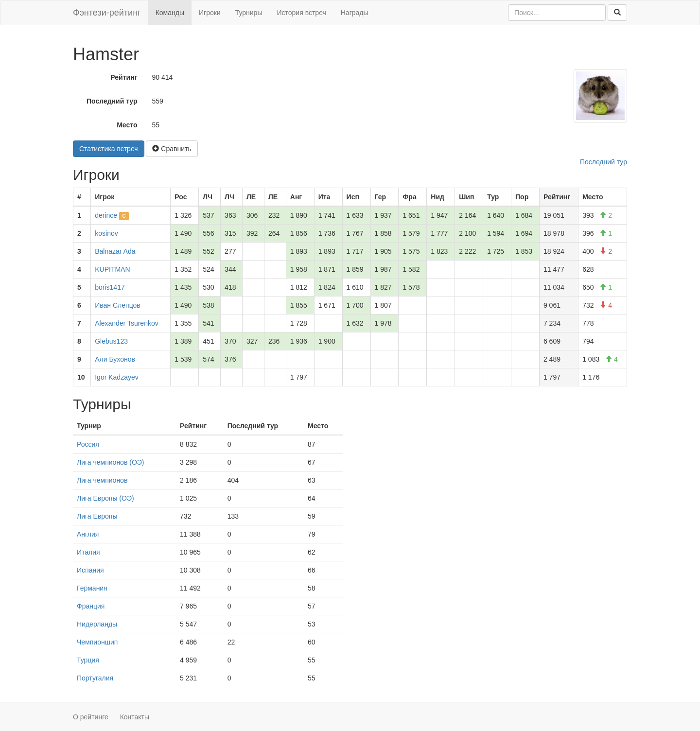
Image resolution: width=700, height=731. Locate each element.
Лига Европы (97, 516)
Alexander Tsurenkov (126, 323)
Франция (91, 606)
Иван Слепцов (117, 305)
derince (106, 215)
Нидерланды (97, 624)
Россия (88, 444)
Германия (92, 588)
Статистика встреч (109, 149)
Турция (88, 660)
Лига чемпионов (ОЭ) (111, 462)
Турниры (249, 13)
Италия (88, 552)
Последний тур (112, 101)
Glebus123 (111, 341)
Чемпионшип (97, 642)
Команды (170, 13)
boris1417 (110, 287)
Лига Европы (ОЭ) (105, 498)
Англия (88, 534)
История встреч (301, 13)
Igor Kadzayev (117, 377)
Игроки (210, 13)
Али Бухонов (115, 359)
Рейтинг (124, 77)
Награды (355, 13)
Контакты (135, 717)
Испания (90, 570)
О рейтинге (91, 717)
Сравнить (172, 149)
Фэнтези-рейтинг (107, 13)
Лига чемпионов (102, 480)
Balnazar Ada (115, 251)
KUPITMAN (112, 269)
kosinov (106, 233)
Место (127, 125)
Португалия (95, 678)
